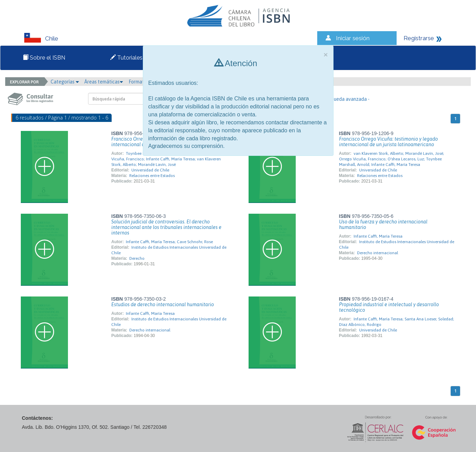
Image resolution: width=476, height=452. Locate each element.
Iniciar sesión (353, 38)
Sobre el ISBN (44, 58)
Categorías (65, 82)
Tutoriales (126, 58)
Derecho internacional (378, 253)
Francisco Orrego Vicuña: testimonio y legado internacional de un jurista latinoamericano (388, 142)
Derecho (137, 258)
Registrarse (419, 38)
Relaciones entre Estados (152, 176)
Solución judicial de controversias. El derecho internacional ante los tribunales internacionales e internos (166, 227)
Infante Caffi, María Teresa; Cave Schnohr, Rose (169, 242)
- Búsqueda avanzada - (345, 99)
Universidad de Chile (150, 170)
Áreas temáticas (104, 82)
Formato (140, 82)
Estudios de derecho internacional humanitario (163, 304)
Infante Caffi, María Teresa (378, 236)
